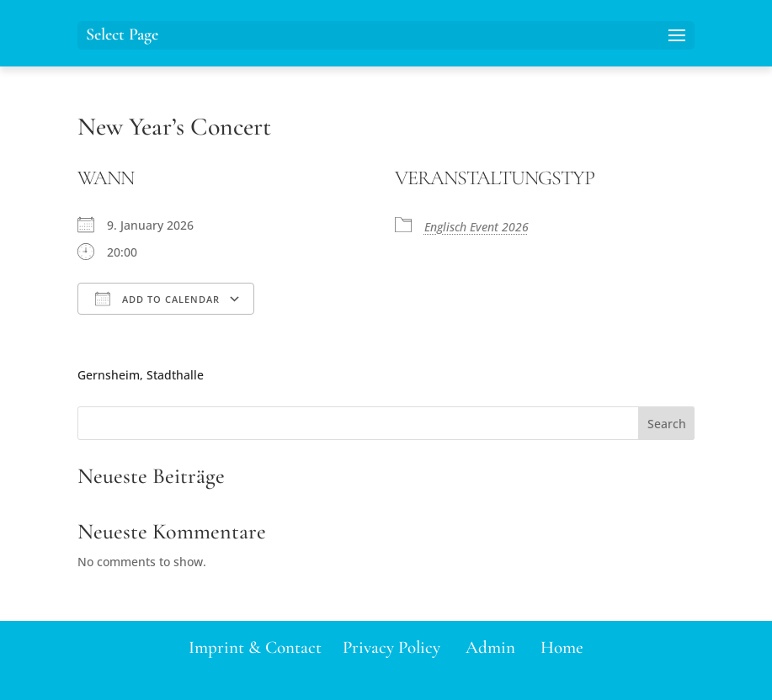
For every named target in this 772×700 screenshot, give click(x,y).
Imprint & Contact (255, 647)
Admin (490, 647)
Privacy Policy (391, 647)
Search (667, 424)
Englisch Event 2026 (477, 227)
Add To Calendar (157, 299)
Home (562, 647)
